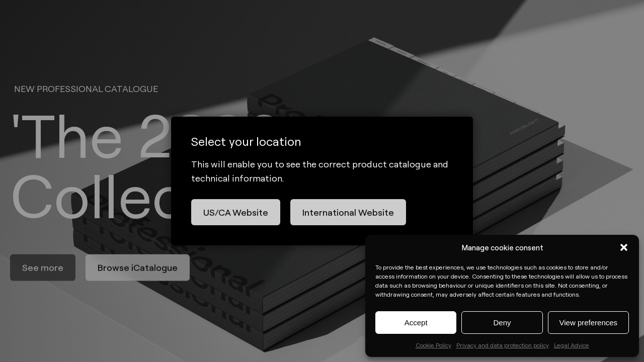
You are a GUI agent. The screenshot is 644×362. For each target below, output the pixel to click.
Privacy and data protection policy (503, 345)
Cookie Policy (433, 345)
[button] (624, 247)
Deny (502, 323)
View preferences (589, 323)
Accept (416, 323)
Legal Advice (572, 345)
